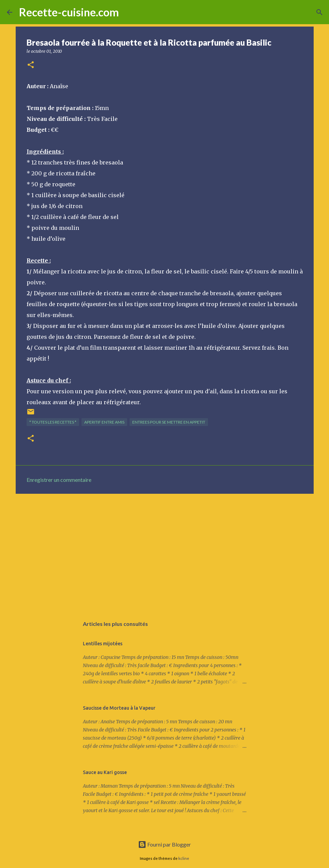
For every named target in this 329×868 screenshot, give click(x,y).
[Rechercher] (129, 12)
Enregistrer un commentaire (59, 480)
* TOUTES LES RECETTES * (53, 422)
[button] (31, 65)
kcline (184, 858)
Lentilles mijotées (103, 644)
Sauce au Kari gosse (105, 772)
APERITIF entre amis (104, 422)
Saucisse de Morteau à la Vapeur (119, 708)
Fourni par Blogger (164, 844)
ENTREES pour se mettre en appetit (169, 422)
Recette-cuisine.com (69, 12)
